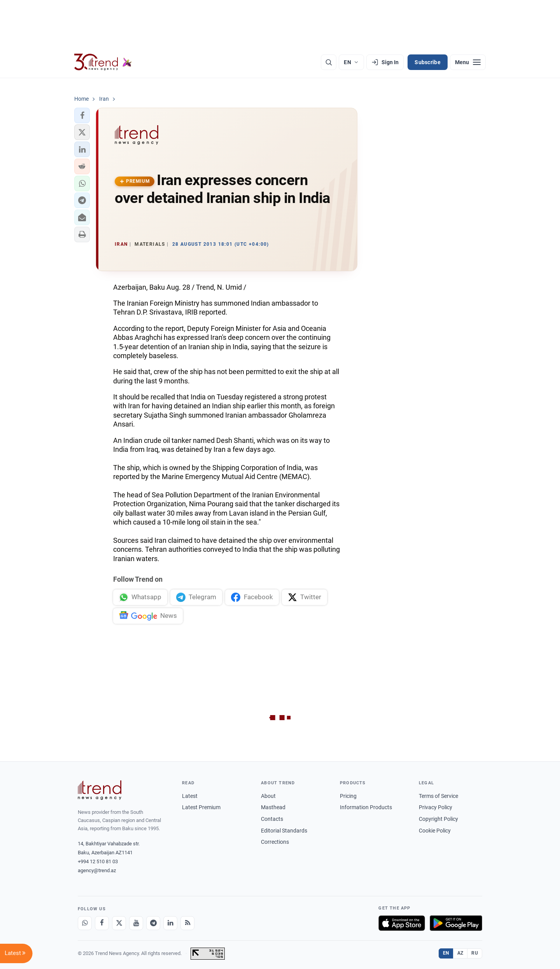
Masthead (273, 807)
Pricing (348, 796)
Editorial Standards (284, 831)
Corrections (275, 842)
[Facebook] (102, 923)
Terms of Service (438, 796)
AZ (460, 953)
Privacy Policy (436, 807)
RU (475, 953)
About (268, 796)
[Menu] (468, 62)
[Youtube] (136, 923)
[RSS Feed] (187, 923)
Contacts (272, 819)
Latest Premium (201, 807)
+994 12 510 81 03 (98, 861)
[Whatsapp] (85, 923)
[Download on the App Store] (402, 923)
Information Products (366, 807)
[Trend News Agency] (100, 790)
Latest (190, 796)
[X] (119, 923)
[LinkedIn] (170, 923)
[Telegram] (153, 923)
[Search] (329, 62)
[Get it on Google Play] (456, 923)
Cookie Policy (435, 831)
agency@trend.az (97, 870)
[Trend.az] (103, 62)
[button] (82, 115)
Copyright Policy (438, 819)
